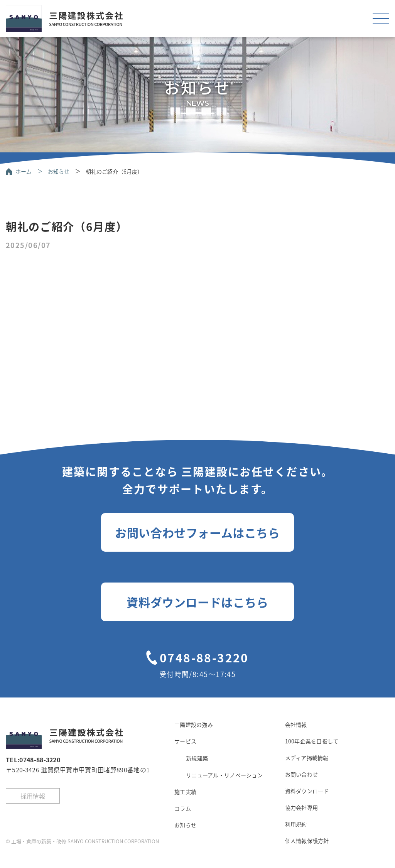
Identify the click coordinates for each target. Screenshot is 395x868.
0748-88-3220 (204, 657)
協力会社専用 (302, 807)
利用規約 (296, 824)
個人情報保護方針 (307, 841)
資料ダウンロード (307, 791)
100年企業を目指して (312, 741)
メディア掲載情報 (307, 758)
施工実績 (185, 792)
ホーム (24, 171)
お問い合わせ (302, 774)
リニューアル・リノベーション (224, 775)
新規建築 (197, 758)
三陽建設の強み (194, 724)
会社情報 (296, 724)
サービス (185, 741)
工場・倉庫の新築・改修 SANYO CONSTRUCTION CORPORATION (85, 841)
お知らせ (59, 171)
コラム (183, 808)
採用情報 (33, 796)
